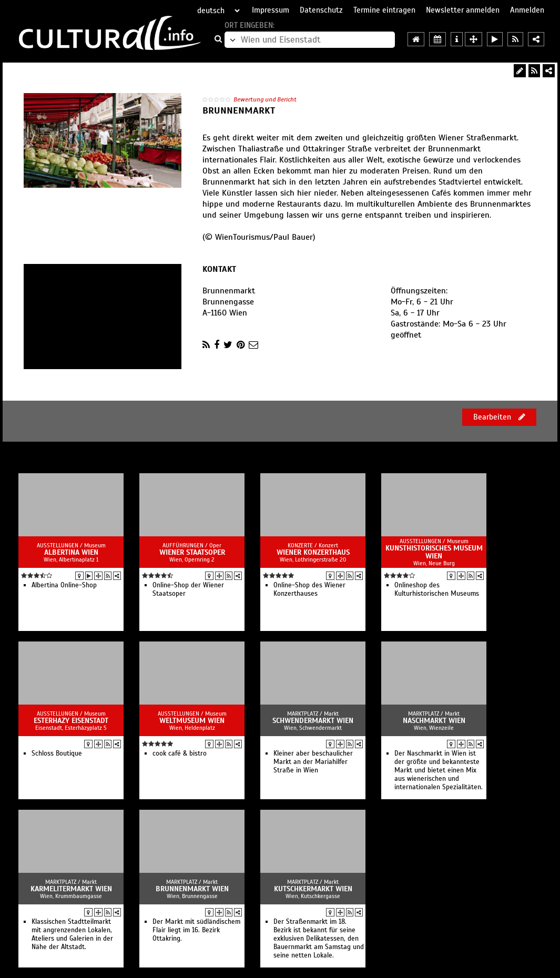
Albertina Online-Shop (64, 585)
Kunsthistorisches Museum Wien (434, 552)
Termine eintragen (384, 10)
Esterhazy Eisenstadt (71, 721)
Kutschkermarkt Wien (313, 889)
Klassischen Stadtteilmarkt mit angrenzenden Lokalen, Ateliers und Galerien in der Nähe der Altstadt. (72, 934)
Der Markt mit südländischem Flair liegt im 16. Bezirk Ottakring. (196, 930)
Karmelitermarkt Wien (71, 889)
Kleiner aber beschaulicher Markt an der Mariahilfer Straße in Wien (313, 762)
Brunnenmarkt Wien (192, 889)
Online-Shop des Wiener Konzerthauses (309, 589)
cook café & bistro (180, 753)
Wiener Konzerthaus (313, 552)
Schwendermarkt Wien (313, 721)
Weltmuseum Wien (192, 721)
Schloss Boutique (57, 753)
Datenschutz (321, 10)
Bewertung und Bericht (265, 99)
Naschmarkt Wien (434, 721)
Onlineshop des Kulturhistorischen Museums (437, 589)
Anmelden (527, 10)
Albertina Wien (71, 552)
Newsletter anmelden (463, 10)
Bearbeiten (499, 417)
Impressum (271, 10)
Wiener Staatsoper (192, 552)
